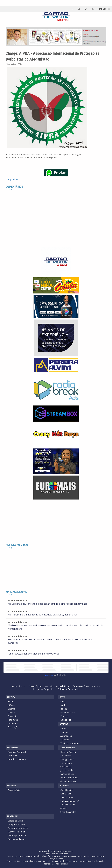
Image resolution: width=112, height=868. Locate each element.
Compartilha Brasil (17, 824)
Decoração (13, 727)
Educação (12, 716)
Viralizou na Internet (70, 743)
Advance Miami (68, 805)
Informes (64, 786)
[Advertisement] (56, 521)
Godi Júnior (13, 756)
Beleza (64, 709)
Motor (63, 729)
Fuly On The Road (16, 832)
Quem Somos (19, 686)
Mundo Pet (66, 720)
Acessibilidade (63, 686)
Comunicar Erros (81, 686)
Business (12, 786)
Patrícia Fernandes (69, 778)
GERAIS (64, 808)
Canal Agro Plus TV (17, 835)
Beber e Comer (68, 712)
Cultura (11, 697)
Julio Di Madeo (67, 770)
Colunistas (13, 748)
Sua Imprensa (67, 797)
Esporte (64, 716)
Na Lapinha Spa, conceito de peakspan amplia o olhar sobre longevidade (48, 604)
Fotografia (13, 720)
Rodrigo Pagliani (68, 752)
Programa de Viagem (18, 828)
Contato (96, 686)
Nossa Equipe (35, 686)
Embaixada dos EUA (70, 801)
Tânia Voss (66, 756)
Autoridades (66, 736)
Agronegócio (14, 790)
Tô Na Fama (66, 763)
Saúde (63, 702)
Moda (63, 705)
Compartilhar (12, 179)
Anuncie (49, 686)
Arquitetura (13, 723)
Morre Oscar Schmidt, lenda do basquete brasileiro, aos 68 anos (43, 615)
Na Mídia (65, 740)
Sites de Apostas (68, 812)
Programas (13, 816)
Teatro (11, 702)
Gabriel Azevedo (68, 781)
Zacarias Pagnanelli (17, 752)
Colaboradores (67, 748)
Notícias (64, 724)
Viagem (11, 712)
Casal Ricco (66, 767)
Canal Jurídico (67, 790)
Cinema (11, 709)
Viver (62, 697)
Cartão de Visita (15, 821)
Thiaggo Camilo (68, 759)
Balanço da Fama (16, 839)
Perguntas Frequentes (44, 689)
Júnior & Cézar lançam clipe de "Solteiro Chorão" (34, 654)
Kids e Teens (66, 794)
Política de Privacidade (68, 689)
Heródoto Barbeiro (17, 759)
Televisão (65, 732)
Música (11, 705)
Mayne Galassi (67, 774)
